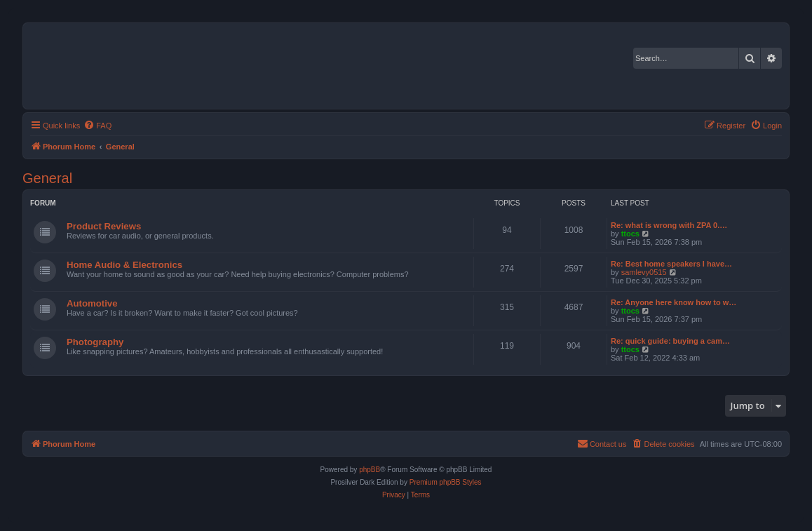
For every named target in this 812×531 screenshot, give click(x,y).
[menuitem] (97, 126)
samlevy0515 (644, 272)
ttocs (630, 234)
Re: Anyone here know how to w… (674, 302)
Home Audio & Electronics (124, 265)
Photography (95, 342)
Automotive (92, 303)
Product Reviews (104, 226)
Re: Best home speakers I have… (671, 264)
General (47, 178)
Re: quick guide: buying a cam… (670, 341)
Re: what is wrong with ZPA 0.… (669, 225)
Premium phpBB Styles (446, 482)
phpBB (370, 470)
